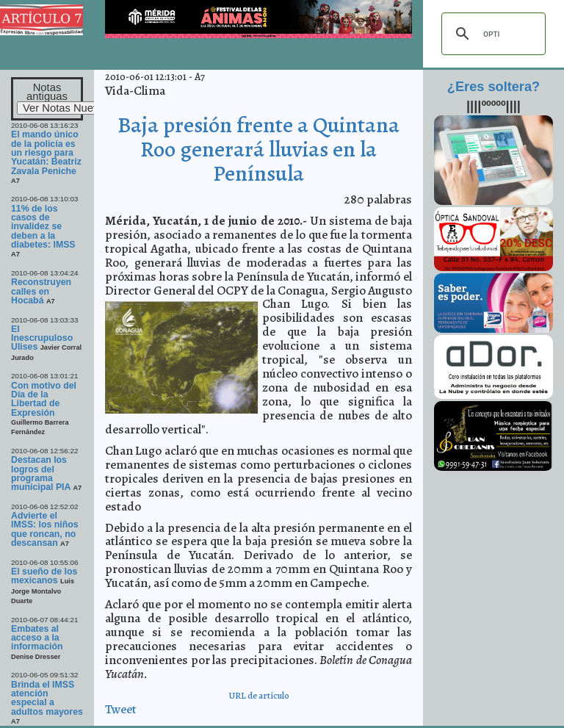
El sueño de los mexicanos (44, 576)
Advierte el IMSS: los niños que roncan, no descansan (45, 529)
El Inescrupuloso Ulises (42, 338)
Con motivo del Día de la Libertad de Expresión (44, 399)
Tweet (121, 709)
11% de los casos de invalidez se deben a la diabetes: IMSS (43, 227)
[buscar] (491, 34)
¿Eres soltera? (493, 87)
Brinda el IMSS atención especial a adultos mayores (47, 698)
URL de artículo (259, 695)
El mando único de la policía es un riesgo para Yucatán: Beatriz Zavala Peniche (46, 152)
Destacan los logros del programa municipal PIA (42, 473)
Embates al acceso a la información (37, 638)
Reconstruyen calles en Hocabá (41, 291)
